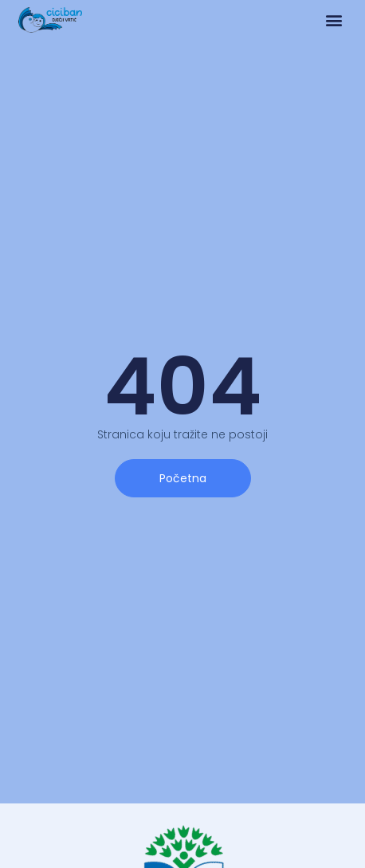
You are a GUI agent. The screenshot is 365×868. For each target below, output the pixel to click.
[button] (334, 20)
